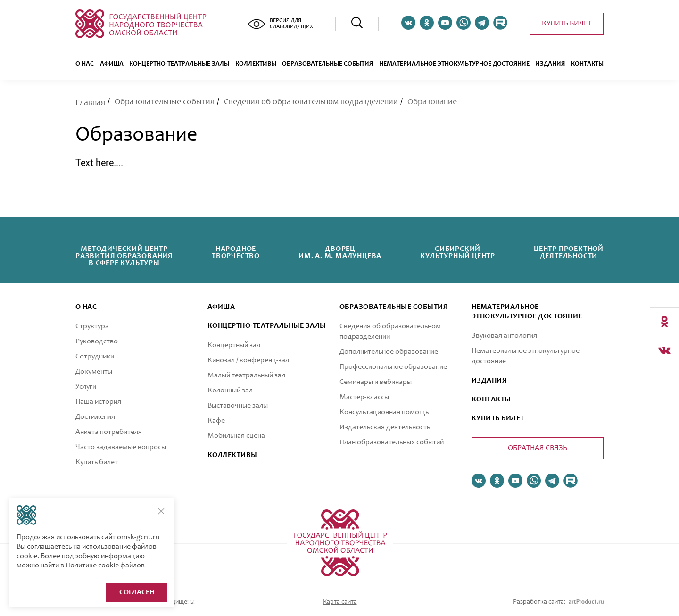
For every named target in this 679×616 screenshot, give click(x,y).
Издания (550, 64)
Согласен (137, 592)
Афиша (112, 64)
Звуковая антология (504, 336)
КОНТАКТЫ (491, 400)
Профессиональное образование (393, 367)
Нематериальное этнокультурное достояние (454, 64)
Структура (92, 326)
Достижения (95, 417)
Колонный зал (230, 391)
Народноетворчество (236, 253)
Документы (94, 372)
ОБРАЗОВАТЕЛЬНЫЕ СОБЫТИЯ (327, 64)
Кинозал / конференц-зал (248, 360)
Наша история (98, 402)
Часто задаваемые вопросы (121, 447)
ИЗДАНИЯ (489, 381)
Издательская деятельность (385, 427)
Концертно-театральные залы (179, 64)
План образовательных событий (392, 442)
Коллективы (256, 64)
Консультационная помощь (384, 412)
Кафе (216, 421)
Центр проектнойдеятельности (569, 253)
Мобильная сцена (236, 436)
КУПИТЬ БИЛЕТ (498, 418)
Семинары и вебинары (376, 382)
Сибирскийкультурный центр (458, 253)
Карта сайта (340, 602)
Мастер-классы (364, 397)
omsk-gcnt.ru (138, 537)
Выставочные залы (238, 406)
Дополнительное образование (389, 352)
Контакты (587, 64)
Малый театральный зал (246, 375)
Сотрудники (95, 357)
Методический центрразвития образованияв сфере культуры (124, 256)
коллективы (232, 455)
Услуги (86, 387)
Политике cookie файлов (105, 566)
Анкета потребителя (109, 432)
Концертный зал (234, 345)
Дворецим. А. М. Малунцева (340, 253)
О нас (85, 64)
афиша (221, 307)
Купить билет (567, 24)
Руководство (97, 341)
